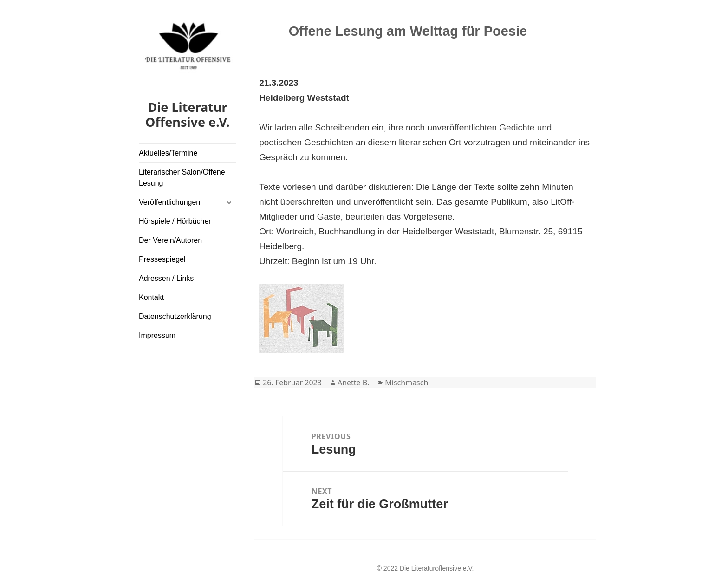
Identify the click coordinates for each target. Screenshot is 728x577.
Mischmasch (406, 383)
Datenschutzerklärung (175, 316)
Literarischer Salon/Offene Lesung (182, 178)
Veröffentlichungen (169, 202)
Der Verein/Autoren (170, 240)
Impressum (157, 335)
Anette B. (353, 383)
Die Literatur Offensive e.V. (188, 114)
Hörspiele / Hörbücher (175, 221)
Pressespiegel (162, 259)
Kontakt (151, 297)
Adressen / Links (166, 278)
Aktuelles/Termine (168, 153)
